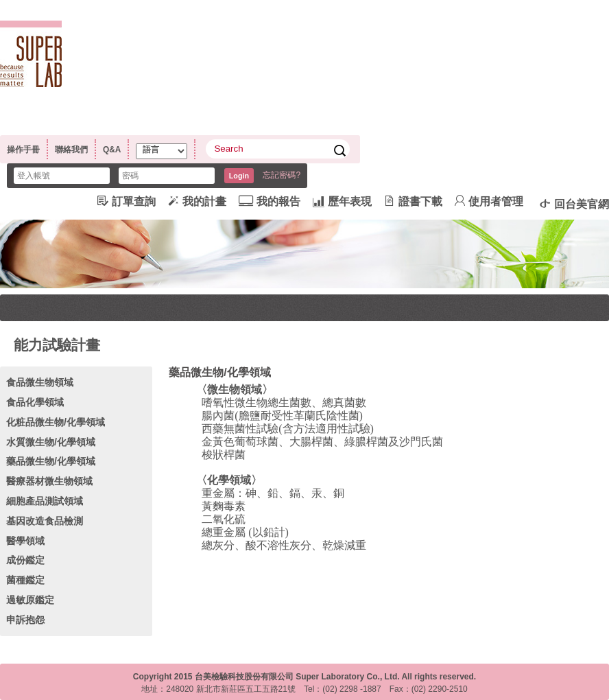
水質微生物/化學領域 (51, 442)
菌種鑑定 (25, 580)
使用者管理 (489, 201)
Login (239, 176)
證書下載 (413, 201)
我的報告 (270, 201)
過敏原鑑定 (30, 600)
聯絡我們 (71, 150)
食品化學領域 (35, 402)
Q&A (112, 150)
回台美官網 (574, 204)
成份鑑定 (25, 560)
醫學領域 (25, 541)
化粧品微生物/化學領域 (56, 422)
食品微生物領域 (40, 382)
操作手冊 (23, 150)
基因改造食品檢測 (45, 521)
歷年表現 (342, 202)
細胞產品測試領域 (45, 501)
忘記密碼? (282, 175)
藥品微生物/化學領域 (51, 461)
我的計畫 (197, 201)
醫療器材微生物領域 (49, 481)
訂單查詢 (127, 201)
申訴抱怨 (25, 620)
